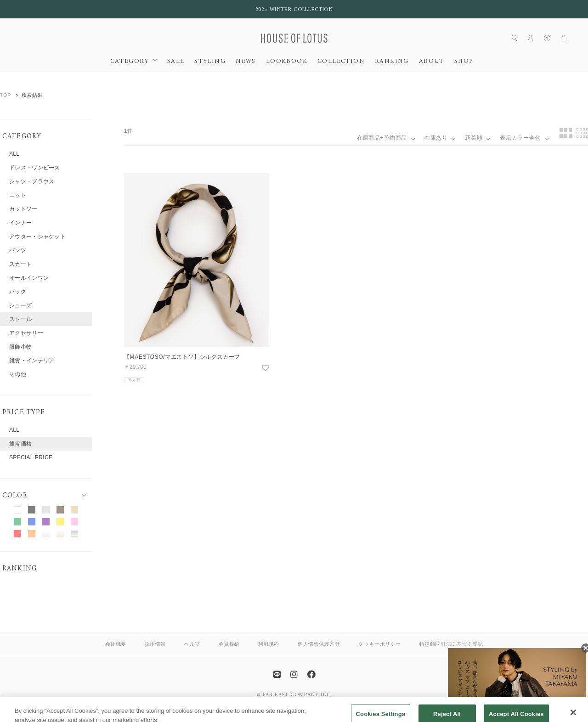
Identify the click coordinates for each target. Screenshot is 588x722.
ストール (20, 319)
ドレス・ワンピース (35, 168)
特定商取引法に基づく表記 (451, 644)
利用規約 (269, 644)
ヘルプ (192, 644)
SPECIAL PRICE (31, 457)
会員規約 (229, 644)
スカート (20, 264)
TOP (6, 95)
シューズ (20, 305)
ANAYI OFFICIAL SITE (257, 701)
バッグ (18, 292)
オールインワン (29, 278)
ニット (18, 195)
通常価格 (20, 444)
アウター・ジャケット (37, 237)
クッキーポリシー (379, 644)
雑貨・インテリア (32, 361)
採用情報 (155, 644)
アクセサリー (26, 333)
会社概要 (116, 644)
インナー (20, 223)
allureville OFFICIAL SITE (326, 701)
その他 (18, 374)
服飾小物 (20, 347)
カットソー (23, 209)
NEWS (246, 62)
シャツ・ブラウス (32, 181)
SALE (176, 62)
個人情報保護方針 (319, 644)
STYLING (210, 62)
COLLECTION (341, 62)
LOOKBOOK (287, 62)
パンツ (18, 250)
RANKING (392, 62)
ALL (14, 154)
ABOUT (432, 62)
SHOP (464, 62)
